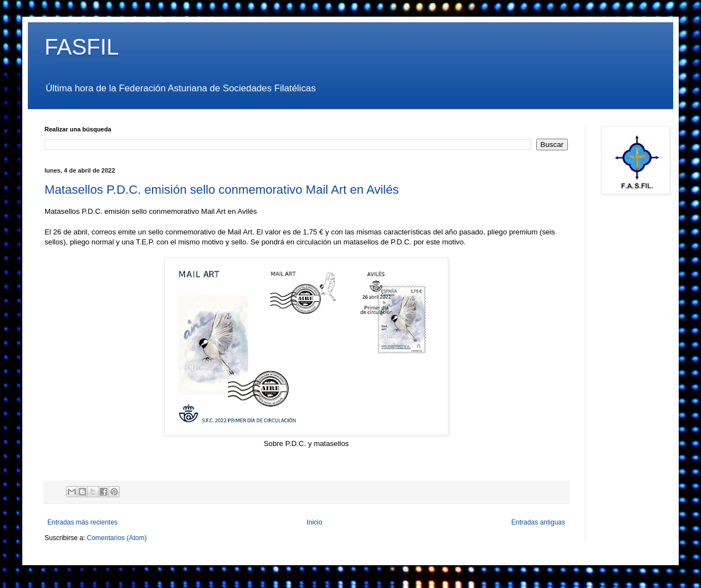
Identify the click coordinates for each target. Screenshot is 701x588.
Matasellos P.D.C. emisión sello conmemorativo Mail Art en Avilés (222, 190)
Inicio (315, 522)
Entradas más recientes (82, 522)
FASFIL (82, 47)
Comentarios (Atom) (117, 538)
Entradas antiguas (538, 522)
